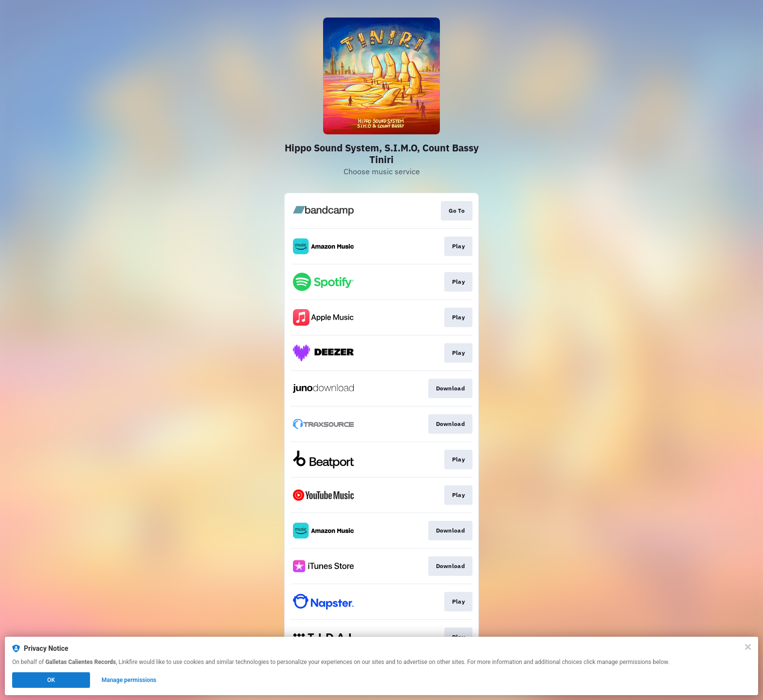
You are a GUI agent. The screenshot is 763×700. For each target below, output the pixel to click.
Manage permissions (129, 680)
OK (51, 680)
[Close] (748, 647)
